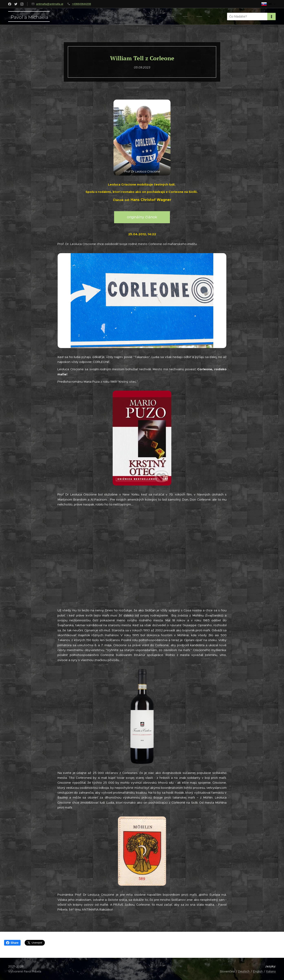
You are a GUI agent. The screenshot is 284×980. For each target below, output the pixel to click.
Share (12, 943)
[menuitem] (172, 16)
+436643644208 (81, 4)
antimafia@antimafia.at (50, 4)
